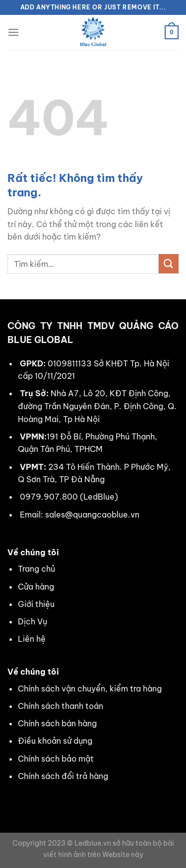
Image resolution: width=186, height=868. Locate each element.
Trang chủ (36, 569)
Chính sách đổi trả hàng (63, 776)
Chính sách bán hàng (57, 723)
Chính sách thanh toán (61, 706)
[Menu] (13, 32)
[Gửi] (169, 264)
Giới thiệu (36, 604)
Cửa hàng (36, 587)
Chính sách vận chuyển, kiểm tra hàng (90, 689)
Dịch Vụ (32, 621)
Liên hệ (32, 639)
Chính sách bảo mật (56, 759)
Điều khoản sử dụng (55, 741)
